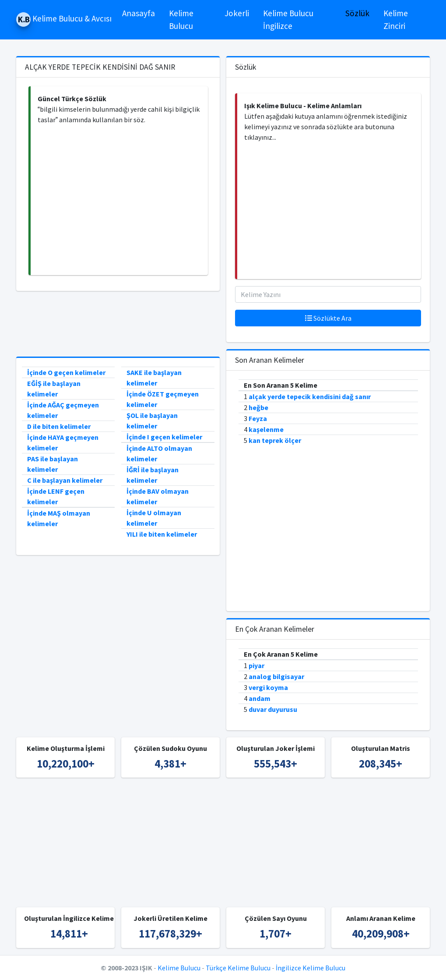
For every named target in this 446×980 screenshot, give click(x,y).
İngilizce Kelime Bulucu (311, 968)
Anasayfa (139, 13)
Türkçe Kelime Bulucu (238, 968)
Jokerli (237, 13)
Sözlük (357, 13)
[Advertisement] (119, 200)
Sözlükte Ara (328, 318)
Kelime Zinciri (396, 19)
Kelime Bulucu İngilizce (288, 19)
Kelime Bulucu (181, 19)
